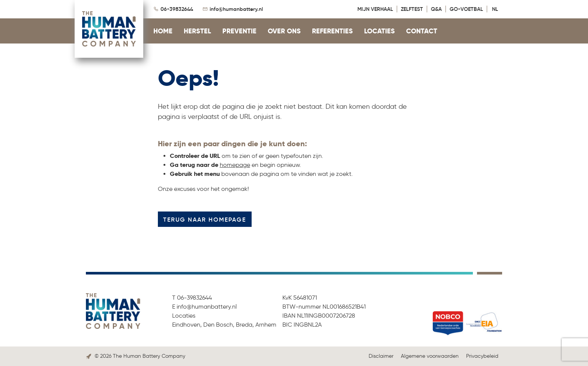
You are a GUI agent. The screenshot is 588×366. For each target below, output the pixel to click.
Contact (422, 31)
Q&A (436, 9)
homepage (235, 165)
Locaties (379, 31)
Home (163, 31)
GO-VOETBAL (466, 9)
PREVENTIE (239, 31)
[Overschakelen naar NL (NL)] (496, 9)
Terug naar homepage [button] (205, 219)
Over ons (284, 31)
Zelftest (412, 9)
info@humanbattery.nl (236, 9)
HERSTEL (197, 31)
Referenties (332, 31)
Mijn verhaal (375, 9)
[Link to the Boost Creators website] (89, 356)
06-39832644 (177, 9)
